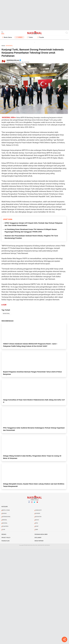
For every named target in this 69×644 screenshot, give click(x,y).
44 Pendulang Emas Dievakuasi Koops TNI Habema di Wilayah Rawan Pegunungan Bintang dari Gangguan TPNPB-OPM (31, 231)
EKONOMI (37, 513)
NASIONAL (6, 314)
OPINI (36, 523)
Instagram (32, 503)
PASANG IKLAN (5, 541)
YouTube (37, 503)
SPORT (37, 526)
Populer (42, 37)
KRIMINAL (4, 520)
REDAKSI (4, 534)
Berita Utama (8, 37)
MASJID (37, 520)
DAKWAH (4, 513)
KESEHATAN (38, 517)
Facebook (29, 503)
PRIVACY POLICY (6, 538)
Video (20, 37)
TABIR (36, 530)
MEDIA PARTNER (39, 541)
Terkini (31, 37)
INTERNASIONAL (6, 517)
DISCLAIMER (38, 538)
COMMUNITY (38, 510)
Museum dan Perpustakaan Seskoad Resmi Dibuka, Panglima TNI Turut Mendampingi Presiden (31, 237)
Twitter (35, 503)
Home (3, 46)
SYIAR (3, 530)
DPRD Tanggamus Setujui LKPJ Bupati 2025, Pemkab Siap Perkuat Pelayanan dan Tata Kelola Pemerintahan (34, 224)
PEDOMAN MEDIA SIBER (41, 534)
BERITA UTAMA (6, 510)
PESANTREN (5, 526)
